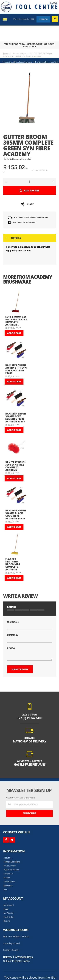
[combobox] (24, 19)
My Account (9, 883)
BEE (5, 868)
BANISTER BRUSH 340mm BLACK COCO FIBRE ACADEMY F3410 (16, 499)
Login (6, 887)
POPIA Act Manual (11, 848)
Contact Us (8, 852)
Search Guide (9, 860)
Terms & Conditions (12, 840)
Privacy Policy (10, 844)
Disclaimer (8, 864)
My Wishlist (8, 891)
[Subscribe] (29, 791)
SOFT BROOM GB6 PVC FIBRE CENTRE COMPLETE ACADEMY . (16, 305)
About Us (8, 836)
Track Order (8, 895)
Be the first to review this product (17, 143)
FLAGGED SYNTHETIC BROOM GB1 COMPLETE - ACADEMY (13, 549)
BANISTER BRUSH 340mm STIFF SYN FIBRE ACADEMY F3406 (16, 353)
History (7, 856)
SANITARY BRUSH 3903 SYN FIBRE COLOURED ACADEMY (16, 450)
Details (16, 222)
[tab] (29, 222)
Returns (7, 899)
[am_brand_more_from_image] (16, 286)
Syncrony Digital (35, 963)
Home (6, 38)
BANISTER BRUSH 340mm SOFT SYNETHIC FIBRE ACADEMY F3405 (16, 402)
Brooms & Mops (19, 38)
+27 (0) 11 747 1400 (30, 696)
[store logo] (29, 7)
